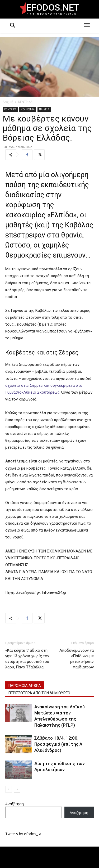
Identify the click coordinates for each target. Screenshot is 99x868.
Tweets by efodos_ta (23, 834)
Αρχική (8, 102)
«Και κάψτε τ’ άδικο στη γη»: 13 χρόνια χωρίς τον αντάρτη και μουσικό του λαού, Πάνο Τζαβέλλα (27, 659)
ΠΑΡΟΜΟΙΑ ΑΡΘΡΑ (25, 686)
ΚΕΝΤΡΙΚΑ (25, 102)
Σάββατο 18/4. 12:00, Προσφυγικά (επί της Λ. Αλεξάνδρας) (59, 744)
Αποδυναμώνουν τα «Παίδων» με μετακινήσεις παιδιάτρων (77, 659)
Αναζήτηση (15, 804)
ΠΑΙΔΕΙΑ (44, 109)
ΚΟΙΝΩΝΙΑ (28, 109)
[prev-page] (9, 789)
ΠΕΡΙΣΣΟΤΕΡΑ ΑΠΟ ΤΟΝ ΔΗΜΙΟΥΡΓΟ (39, 693)
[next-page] (17, 789)
